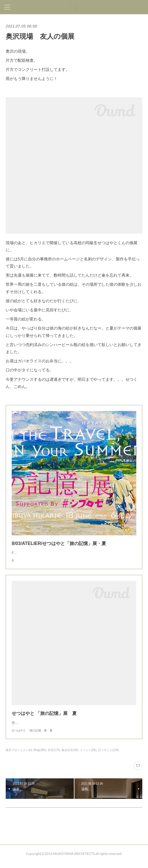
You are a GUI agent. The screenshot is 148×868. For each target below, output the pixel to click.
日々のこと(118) (109, 756)
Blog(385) (40, 756)
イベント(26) (88, 756)
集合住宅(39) (70, 756)
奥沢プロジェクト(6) (19, 756)
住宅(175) (54, 756)
